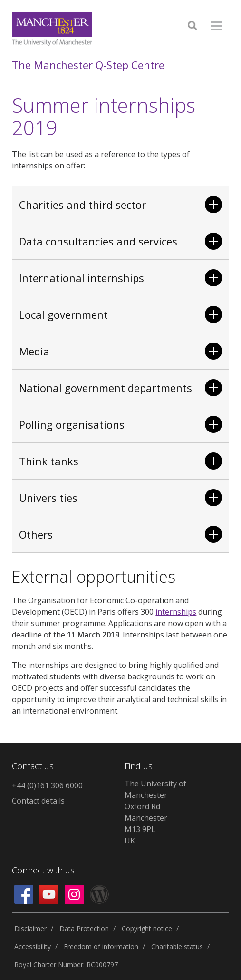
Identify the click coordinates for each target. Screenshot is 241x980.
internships (176, 612)
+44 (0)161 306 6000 (47, 785)
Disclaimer (30, 928)
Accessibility (33, 946)
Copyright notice (147, 928)
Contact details (38, 801)
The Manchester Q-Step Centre (88, 65)
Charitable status (177, 946)
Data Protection (84, 928)
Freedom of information (101, 946)
